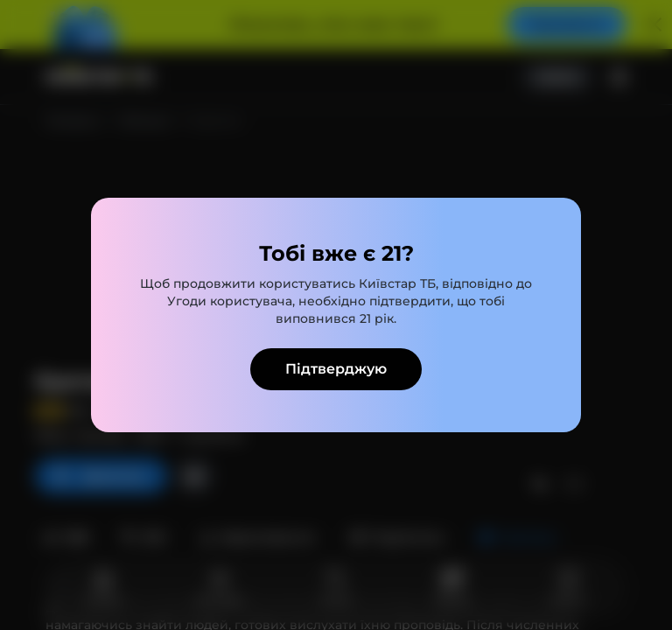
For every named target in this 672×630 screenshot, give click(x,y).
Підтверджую (336, 369)
